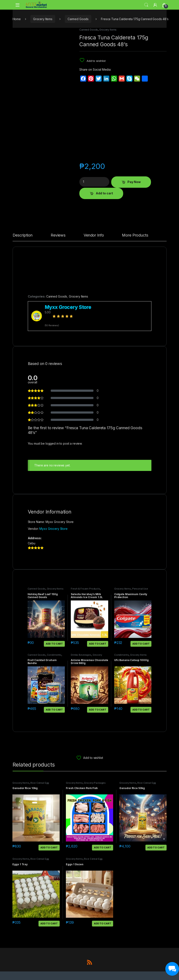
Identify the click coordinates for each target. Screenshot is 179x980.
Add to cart (104, 193)
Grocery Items (43, 19)
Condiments (54, 655)
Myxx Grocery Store (53, 529)
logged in (52, 443)
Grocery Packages (95, 783)
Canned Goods (78, 19)
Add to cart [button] (54, 644)
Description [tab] (23, 235)
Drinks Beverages (81, 655)
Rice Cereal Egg (40, 783)
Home (17, 19)
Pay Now (134, 182)
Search (146, 5)
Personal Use (140, 589)
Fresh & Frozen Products (85, 589)
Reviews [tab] (58, 235)
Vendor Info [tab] (94, 235)
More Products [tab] (135, 235)
